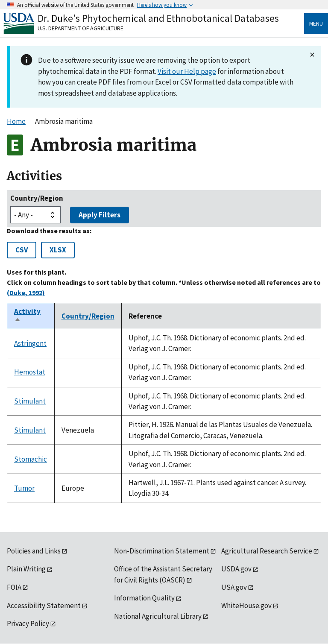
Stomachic (31, 459)
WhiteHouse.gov (246, 606)
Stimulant (30, 401)
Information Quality (144, 598)
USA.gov (234, 587)
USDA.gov (236, 569)
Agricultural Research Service (267, 551)
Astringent (30, 343)
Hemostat (30, 372)
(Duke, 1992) (26, 293)
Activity (27, 316)
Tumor (24, 488)
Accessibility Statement (44, 606)
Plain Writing (26, 569)
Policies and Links (34, 551)
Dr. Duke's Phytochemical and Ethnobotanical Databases (158, 18)
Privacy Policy (28, 624)
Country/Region (37, 198)
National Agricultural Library (158, 616)
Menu (316, 23)
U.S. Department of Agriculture (81, 28)
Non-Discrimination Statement (162, 551)
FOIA (14, 587)
